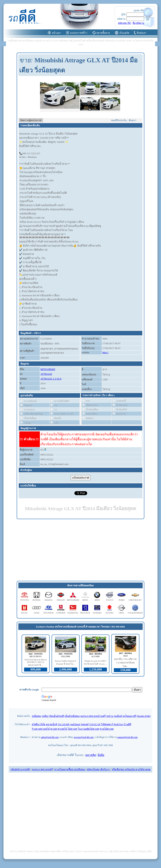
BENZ (85, 600)
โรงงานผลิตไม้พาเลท (88, 729)
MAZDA (49, 600)
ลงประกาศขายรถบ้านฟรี (93, 716)
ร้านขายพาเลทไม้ (41, 729)
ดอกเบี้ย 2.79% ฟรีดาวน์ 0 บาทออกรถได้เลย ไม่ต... (125, 663)
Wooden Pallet (144, 716)
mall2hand (75, 724)
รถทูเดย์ (85, 724)
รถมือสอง (37, 716)
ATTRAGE (46, 374)
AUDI (37, 613)
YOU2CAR (95, 724)
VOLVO (110, 600)
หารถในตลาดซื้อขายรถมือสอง (70, 769)
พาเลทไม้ (62, 729)
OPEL (122, 613)
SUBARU (97, 613)
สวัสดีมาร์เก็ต (39, 724)
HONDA (37, 600)
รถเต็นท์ (118, 716)
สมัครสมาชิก (124, 23)
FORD (121, 600)
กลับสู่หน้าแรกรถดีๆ (20, 769)
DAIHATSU (73, 613)
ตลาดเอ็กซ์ (51, 724)
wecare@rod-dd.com (84, 737)
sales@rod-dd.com (50, 737)
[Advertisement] (80, 550)
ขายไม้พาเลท (107, 729)
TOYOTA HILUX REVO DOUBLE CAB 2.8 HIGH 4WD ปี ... (36, 662)
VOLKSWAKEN (135, 613)
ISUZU (24, 613)
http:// (105, 352)
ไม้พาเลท (72, 729)
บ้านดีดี (127, 724)
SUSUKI (110, 613)
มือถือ (101, 755)
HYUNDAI (49, 613)
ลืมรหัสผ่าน (138, 23)
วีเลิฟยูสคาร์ (107, 724)
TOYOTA (24, 600)
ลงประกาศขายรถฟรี (42, 769)
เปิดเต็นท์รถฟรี (57, 716)
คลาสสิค (91, 755)
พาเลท (54, 729)
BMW (97, 600)
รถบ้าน (110, 716)
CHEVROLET (135, 600)
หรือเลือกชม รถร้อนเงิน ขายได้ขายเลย (131, 769)
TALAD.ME (64, 724)
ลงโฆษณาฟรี (129, 716)
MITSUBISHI (48, 369)
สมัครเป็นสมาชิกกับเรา (98, 769)
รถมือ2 (45, 716)
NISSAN (61, 600)
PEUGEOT (85, 613)
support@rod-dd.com (128, 737)
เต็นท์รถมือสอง (72, 716)
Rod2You (118, 724)
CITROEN (61, 613)
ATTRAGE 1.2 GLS (51, 379)
